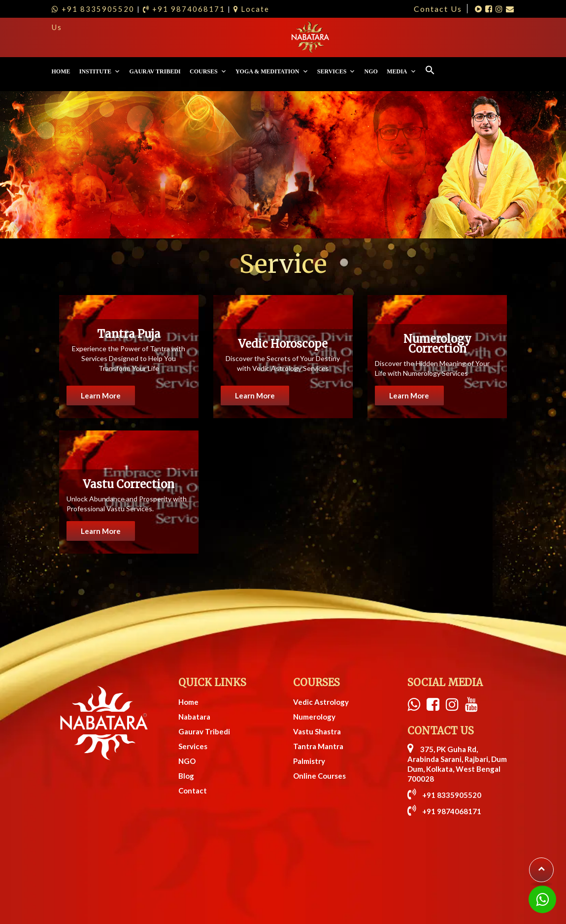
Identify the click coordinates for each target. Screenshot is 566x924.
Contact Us (438, 9)
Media (481, 37)
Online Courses (319, 742)
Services (416, 37)
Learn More (104, 364)
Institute (179, 37)
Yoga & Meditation (352, 37)
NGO (450, 37)
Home (140, 37)
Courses (288, 37)
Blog (186, 742)
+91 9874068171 (444, 777)
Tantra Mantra (318, 712)
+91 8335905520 (444, 761)
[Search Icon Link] (509, 37)
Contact (193, 757)
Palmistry (309, 727)
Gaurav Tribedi (234, 37)
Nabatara (194, 683)
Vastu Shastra (317, 697)
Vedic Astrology (321, 668)
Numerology (314, 683)
